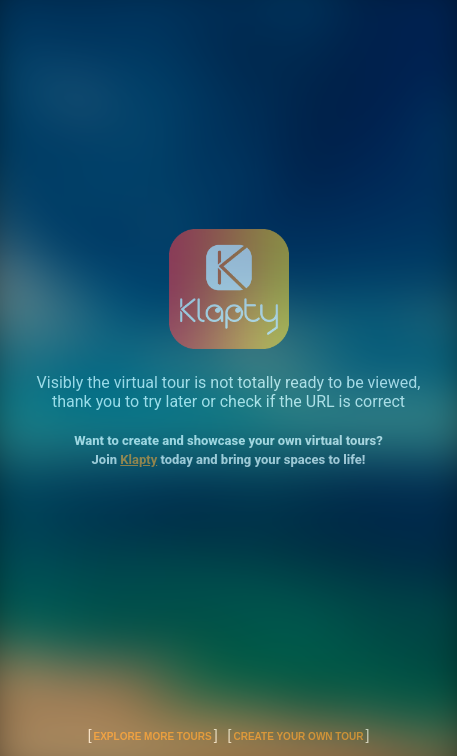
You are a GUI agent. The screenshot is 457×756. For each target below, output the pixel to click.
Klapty (138, 459)
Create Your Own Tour (298, 736)
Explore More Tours (153, 736)
